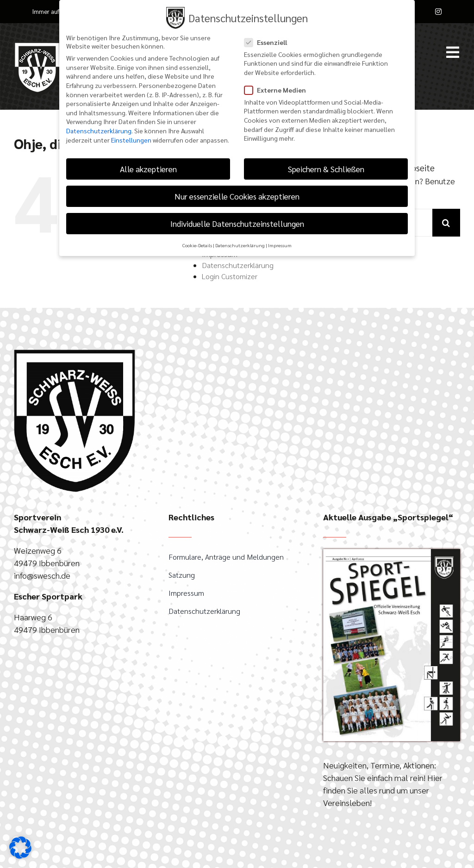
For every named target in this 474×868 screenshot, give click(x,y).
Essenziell (269, 41)
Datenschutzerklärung (238, 265)
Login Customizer (230, 276)
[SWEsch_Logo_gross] (75, 353)
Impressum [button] (280, 244)
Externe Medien (279, 89)
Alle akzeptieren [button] (148, 168)
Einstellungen (131, 139)
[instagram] (438, 12)
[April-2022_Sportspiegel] (392, 553)
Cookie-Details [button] (197, 244)
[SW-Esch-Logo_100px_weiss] (37, 46)
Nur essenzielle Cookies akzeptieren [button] (237, 196)
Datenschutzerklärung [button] (240, 244)
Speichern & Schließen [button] (326, 168)
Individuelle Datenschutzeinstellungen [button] (237, 223)
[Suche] (446, 223)
